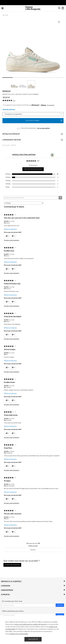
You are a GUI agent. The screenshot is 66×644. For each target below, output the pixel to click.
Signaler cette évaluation (12, 240)
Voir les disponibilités (43, 128)
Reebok (7, 91)
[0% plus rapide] (13, 236)
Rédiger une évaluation (33, 169)
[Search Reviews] (33, 198)
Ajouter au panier (44, 121)
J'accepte (33, 639)
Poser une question (12, 565)
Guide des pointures (9, 109)
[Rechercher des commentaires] (60, 198)
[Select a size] (33, 114)
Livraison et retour (33, 140)
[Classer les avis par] (24, 203)
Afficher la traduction (10, 229)
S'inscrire (60, 605)
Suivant (33, 550)
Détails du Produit (33, 134)
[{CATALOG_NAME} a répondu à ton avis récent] (7, 236)
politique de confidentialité (19, 634)
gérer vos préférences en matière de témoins (31, 624)
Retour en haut (33, 546)
